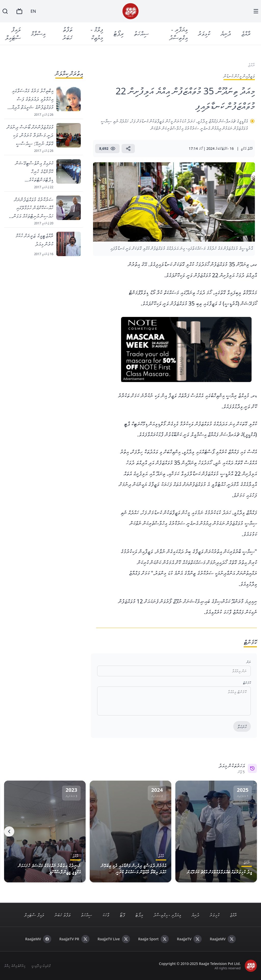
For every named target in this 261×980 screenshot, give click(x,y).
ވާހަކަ (106, 915)
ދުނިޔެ (226, 33)
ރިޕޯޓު (119, 33)
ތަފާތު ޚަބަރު (67, 33)
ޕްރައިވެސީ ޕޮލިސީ (41, 966)
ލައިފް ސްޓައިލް (13, 33)
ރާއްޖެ (246, 33)
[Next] (9, 831)
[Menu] (256, 11)
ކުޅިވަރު (204, 33)
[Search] (5, 11)
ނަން (249, 662)
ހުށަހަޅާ (242, 727)
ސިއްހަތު (141, 33)
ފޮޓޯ (122, 915)
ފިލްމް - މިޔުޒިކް (97, 33)
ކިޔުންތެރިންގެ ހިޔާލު (15, 966)
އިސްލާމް (38, 33)
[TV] (19, 11)
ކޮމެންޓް (247, 683)
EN (33, 11)
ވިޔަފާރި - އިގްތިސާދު (179, 33)
